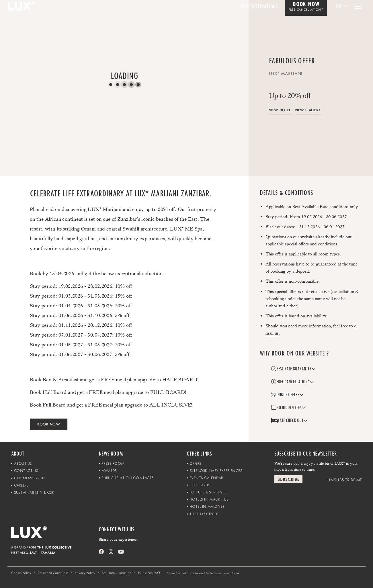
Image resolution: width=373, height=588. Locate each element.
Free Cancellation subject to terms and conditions (203, 573)
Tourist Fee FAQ (149, 573)
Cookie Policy (21, 573)
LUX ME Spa (186, 229)
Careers (22, 485)
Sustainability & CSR (34, 492)
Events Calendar (206, 478)
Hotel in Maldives (207, 506)
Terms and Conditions (53, 573)
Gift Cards (200, 485)
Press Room (113, 463)
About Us (23, 463)
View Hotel (280, 110)
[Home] (55, 536)
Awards (109, 471)
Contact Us (26, 471)
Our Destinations (259, 6)
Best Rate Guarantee (116, 573)
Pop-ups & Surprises (208, 492)
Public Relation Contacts (128, 478)
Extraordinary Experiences (216, 471)
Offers (196, 463)
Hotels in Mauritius (209, 499)
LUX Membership (30, 478)
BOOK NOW (49, 424)
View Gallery (308, 110)
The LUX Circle (204, 514)
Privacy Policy (85, 573)
